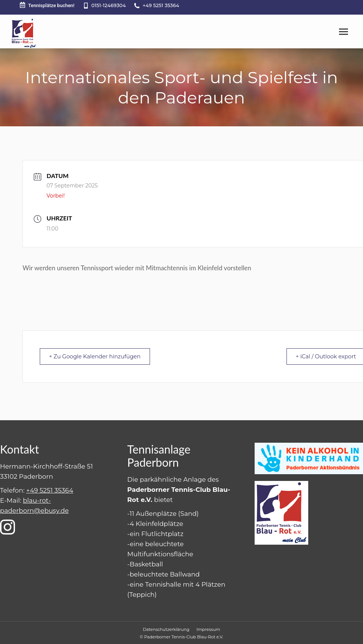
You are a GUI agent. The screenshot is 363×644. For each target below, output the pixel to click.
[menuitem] (166, 629)
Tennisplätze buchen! (47, 5)
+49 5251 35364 (161, 5)
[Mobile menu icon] (343, 32)
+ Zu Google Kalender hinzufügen (98, 356)
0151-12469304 (109, 5)
